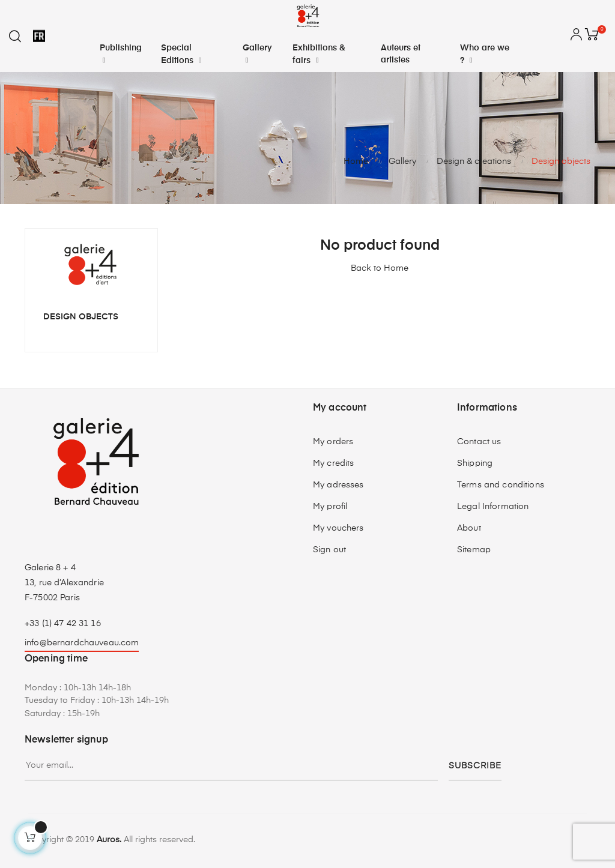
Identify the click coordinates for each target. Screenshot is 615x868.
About (469, 528)
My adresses (338, 485)
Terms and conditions (501, 485)
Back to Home (380, 268)
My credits (333, 463)
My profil (330, 507)
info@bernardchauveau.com (82, 643)
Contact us (479, 442)
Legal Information (493, 507)
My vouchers (338, 528)
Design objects (81, 317)
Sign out (329, 550)
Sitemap (474, 550)
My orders (333, 442)
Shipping (475, 463)
